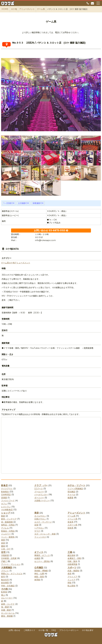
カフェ (4, 504)
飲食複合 (5, 492)
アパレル (5, 528)
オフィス (39, 552)
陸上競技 (71, 586)
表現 (69, 574)
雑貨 (3, 540)
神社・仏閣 (39, 574)
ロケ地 (12, 263)
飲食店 (4, 485)
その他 (4, 589)
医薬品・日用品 (8, 531)
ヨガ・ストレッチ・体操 (45, 534)
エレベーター (7, 598)
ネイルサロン (40, 516)
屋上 (3, 595)
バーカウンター (41, 495)
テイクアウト (7, 489)
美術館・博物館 (41, 571)
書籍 (3, 546)
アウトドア (72, 577)
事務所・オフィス (42, 555)
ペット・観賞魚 (8, 537)
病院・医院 (39, 577)
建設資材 (71, 555)
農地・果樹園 (7, 616)
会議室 (37, 558)
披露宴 (70, 498)
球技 (69, 583)
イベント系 (72, 519)
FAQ (54, 630)
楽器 (3, 543)
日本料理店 (6, 495)
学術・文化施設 (8, 586)
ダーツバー (39, 498)
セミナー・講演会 (42, 561)
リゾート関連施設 (75, 489)
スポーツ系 (72, 525)
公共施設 (39, 568)
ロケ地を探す (88, 630)
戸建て (4, 561)
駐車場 (4, 592)
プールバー (39, 492)
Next (99, 93)
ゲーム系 (5, 263)
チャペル (71, 495)
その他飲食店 (7, 510)
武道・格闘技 (73, 571)
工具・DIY (6, 549)
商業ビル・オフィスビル (12, 574)
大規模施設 (7, 568)
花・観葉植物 (7, 522)
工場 (70, 552)
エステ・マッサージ (43, 522)
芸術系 (70, 528)
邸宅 (3, 577)
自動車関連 (72, 564)
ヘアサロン (39, 528)
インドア (71, 580)
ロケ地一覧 (43, 630)
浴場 (36, 525)
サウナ (37, 531)
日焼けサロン (40, 519)
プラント (5, 571)
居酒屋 (4, 498)
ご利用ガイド (29, 630)
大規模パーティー (42, 501)
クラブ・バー (41, 485)
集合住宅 (5, 580)
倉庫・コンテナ (8, 604)
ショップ (6, 513)
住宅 (3, 552)
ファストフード (8, 501)
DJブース (39, 489)
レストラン (6, 507)
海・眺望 (5, 607)
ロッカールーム (8, 613)
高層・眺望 (6, 610)
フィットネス (40, 537)
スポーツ (72, 568)
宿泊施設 (71, 492)
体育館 (37, 580)
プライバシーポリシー (69, 630)
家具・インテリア (9, 519)
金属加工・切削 (74, 558)
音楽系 (70, 522)
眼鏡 (3, 516)
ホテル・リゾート (76, 485)
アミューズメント (22, 263)
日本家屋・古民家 (9, 558)
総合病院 (5, 583)
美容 (37, 513)
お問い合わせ (14, 630)
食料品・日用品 (8, 525)
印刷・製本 (72, 561)
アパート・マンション (11, 564)
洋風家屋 (5, 555)
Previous (3, 93)
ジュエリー (6, 534)
